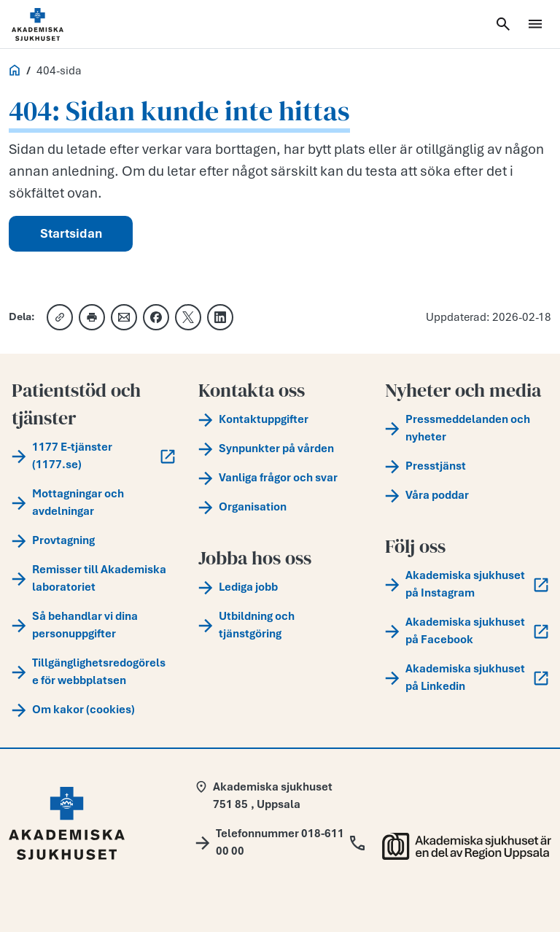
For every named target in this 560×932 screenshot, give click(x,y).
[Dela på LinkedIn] (220, 317)
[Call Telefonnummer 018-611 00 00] (280, 842)
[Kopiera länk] (60, 317)
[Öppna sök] (503, 24)
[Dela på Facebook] (156, 317)
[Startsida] (55, 24)
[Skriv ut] (92, 317)
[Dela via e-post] (124, 317)
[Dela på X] (188, 317)
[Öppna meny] (535, 24)
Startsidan (71, 233)
